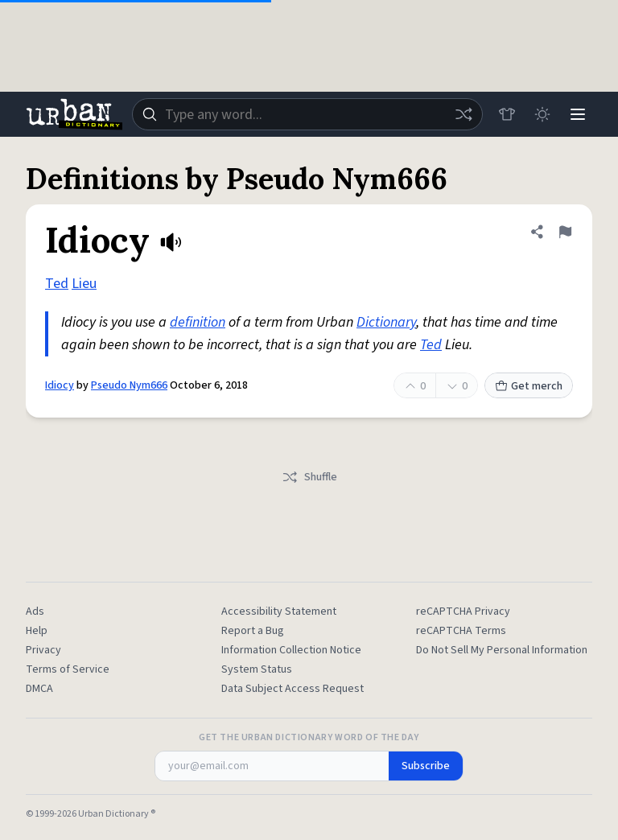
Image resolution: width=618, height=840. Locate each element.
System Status (257, 669)
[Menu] (578, 114)
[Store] (507, 114)
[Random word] (463, 114)
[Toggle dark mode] (542, 114)
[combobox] (307, 114)
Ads (35, 611)
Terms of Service (68, 669)
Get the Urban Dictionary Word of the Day (309, 738)
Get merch (529, 386)
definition (198, 322)
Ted (57, 284)
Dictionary (386, 322)
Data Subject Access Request (293, 689)
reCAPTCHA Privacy (463, 611)
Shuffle (309, 477)
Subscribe (426, 766)
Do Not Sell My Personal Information (502, 650)
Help (37, 631)
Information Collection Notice (291, 650)
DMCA (39, 689)
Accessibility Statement (279, 611)
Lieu (84, 284)
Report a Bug (253, 631)
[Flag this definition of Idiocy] (565, 232)
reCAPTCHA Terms (461, 631)
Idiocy (60, 385)
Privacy (43, 650)
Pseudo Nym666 (129, 385)
